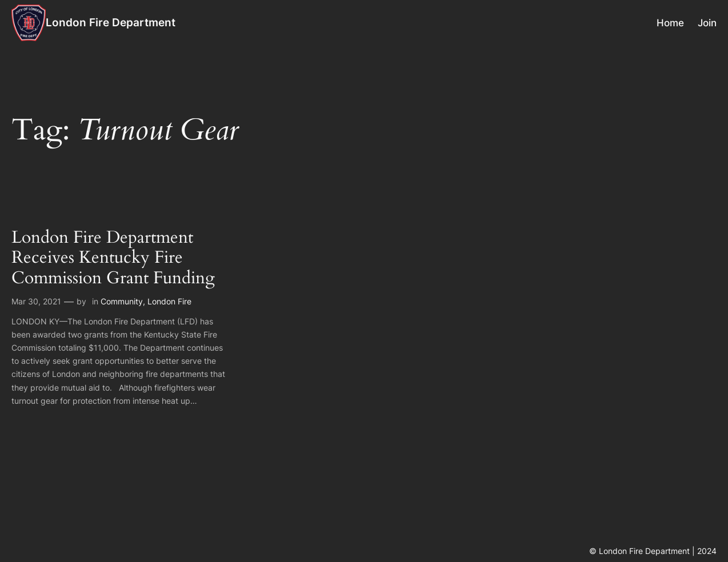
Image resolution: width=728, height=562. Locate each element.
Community (122, 301)
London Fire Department (111, 22)
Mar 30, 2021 (36, 301)
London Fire (169, 301)
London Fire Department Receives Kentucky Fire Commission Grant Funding (113, 258)
